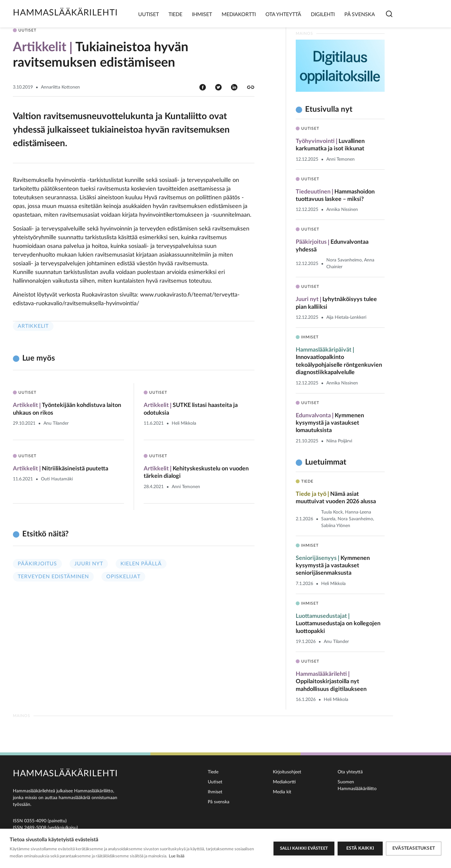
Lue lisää (177, 856)
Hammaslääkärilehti (65, 13)
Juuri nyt (89, 564)
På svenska (360, 14)
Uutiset (149, 14)
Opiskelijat (123, 577)
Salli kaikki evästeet (304, 849)
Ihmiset (202, 14)
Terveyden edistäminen (53, 577)
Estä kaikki (360, 848)
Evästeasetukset (414, 848)
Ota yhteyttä (283, 14)
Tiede (175, 14)
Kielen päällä (141, 564)
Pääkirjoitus (37, 564)
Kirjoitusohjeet (287, 772)
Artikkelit (33, 326)
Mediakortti (239, 14)
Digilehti (323, 14)
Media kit (282, 792)
